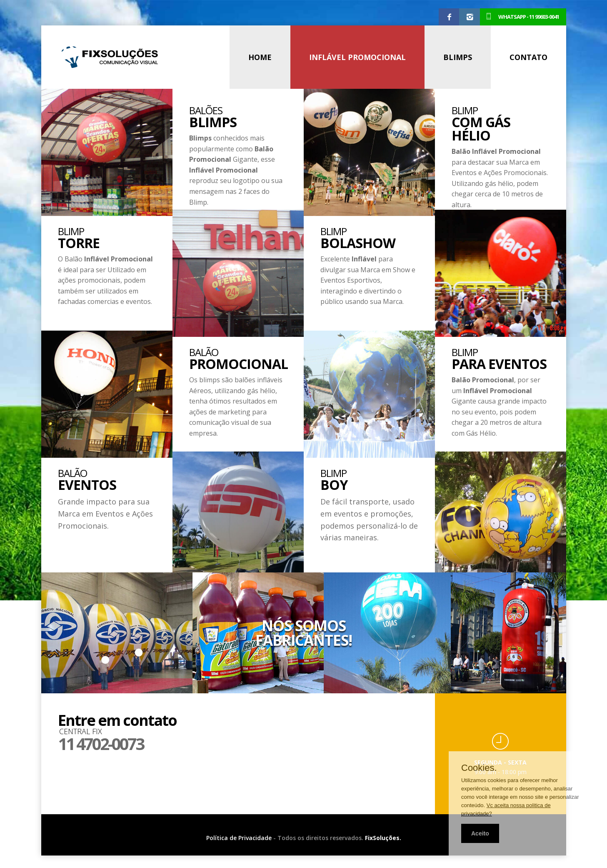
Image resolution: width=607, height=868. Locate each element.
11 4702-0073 (101, 744)
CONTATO (528, 57)
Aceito (480, 833)
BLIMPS (458, 57)
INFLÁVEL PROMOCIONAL (357, 57)
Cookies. (479, 768)
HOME (260, 57)
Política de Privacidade (239, 838)
